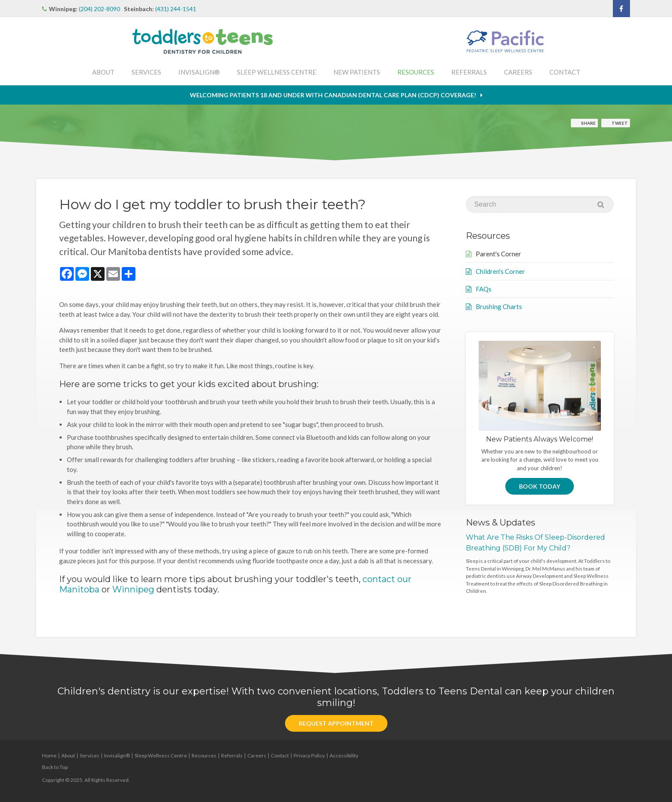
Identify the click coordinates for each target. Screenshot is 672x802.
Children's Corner (500, 271)
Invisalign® (199, 72)
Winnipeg (133, 589)
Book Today (540, 486)
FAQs (484, 289)
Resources (416, 72)
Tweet (620, 123)
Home (49, 755)
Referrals (469, 72)
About (103, 72)
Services (146, 72)
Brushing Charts (499, 306)
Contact (565, 72)
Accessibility (344, 755)
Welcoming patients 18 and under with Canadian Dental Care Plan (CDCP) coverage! (333, 95)
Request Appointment (336, 723)
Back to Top (55, 767)
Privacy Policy (309, 755)
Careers (518, 72)
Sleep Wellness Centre (277, 72)
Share (588, 123)
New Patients (357, 72)
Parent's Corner (498, 254)
